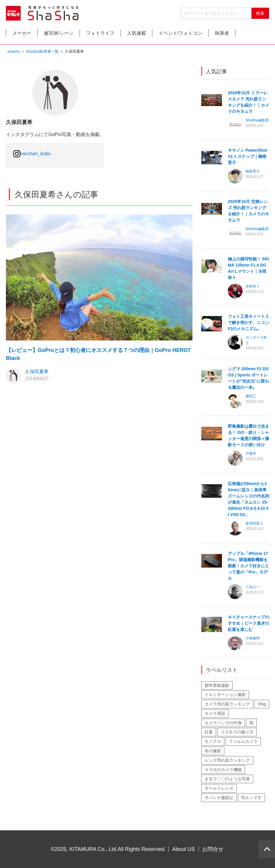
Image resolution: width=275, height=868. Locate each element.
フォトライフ (114, 34)
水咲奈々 (253, 288)
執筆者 (253, 34)
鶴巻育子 (253, 173)
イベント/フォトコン (205, 34)
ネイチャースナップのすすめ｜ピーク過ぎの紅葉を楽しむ (248, 625)
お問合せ (213, 849)
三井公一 (253, 588)
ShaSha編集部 (257, 122)
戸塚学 (251, 455)
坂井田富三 (254, 525)
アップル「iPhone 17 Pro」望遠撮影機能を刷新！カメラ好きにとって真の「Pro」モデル (248, 567)
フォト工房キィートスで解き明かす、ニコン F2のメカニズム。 (248, 324)
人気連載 (156, 34)
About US (183, 849)
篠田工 (251, 398)
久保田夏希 (37, 373)
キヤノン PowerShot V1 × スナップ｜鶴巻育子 (247, 158)
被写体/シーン (67, 34)
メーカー (24, 34)
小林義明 (253, 640)
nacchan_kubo (35, 155)
